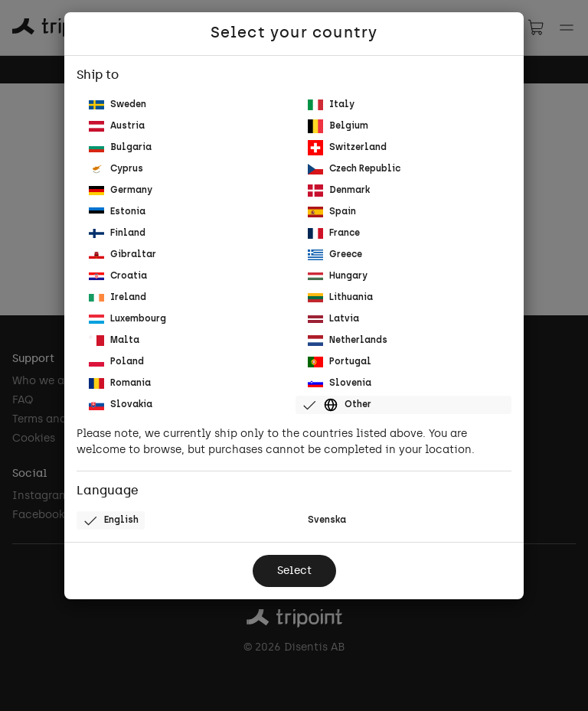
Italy (331, 104)
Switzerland (347, 148)
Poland (116, 362)
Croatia (118, 276)
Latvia (333, 319)
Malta (114, 340)
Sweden (118, 105)
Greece (335, 254)
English (111, 520)
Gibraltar (122, 255)
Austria (117, 126)
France (334, 233)
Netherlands (348, 340)
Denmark (339, 190)
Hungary (338, 276)
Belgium (338, 126)
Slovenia (340, 383)
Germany (121, 191)
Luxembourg (127, 319)
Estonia (117, 212)
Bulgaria (120, 148)
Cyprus (116, 169)
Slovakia (121, 404)
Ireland (118, 298)
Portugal (340, 362)
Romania (120, 383)
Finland (117, 233)
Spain (332, 212)
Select (294, 571)
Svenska (327, 520)
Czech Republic (354, 169)
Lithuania (340, 298)
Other (336, 405)
